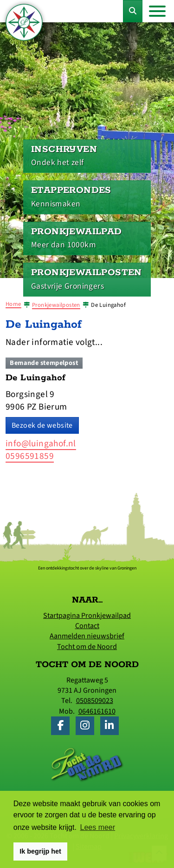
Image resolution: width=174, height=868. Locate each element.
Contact (87, 626)
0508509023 (95, 701)
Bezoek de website (42, 425)
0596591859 (30, 456)
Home (13, 304)
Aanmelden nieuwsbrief (87, 636)
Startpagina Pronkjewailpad (87, 616)
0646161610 (97, 711)
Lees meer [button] (98, 827)
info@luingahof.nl (41, 444)
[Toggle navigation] (157, 11)
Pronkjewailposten (56, 305)
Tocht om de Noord (87, 647)
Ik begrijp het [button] (40, 851)
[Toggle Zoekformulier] (133, 11)
